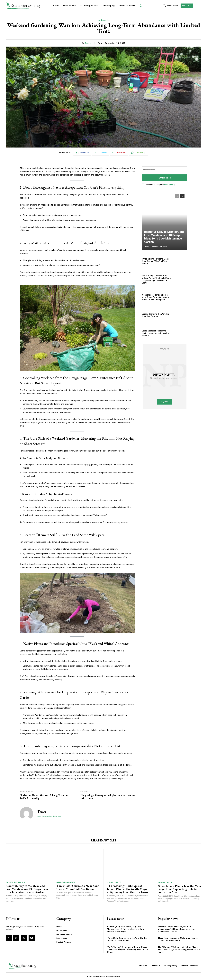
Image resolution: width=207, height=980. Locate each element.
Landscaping (103, 20)
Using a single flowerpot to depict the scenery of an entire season (107, 797)
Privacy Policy (170, 185)
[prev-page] (177, 196)
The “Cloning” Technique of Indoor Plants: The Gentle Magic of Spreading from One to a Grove (156, 279)
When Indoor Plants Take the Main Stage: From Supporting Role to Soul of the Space (155, 297)
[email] (165, 170)
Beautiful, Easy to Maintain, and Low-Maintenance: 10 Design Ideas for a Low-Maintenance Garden (164, 237)
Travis (88, 43)
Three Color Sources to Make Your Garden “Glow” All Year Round (155, 261)
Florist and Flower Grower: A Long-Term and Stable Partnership (44, 797)
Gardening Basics (15, 882)
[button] (141, 6)
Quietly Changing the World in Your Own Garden (155, 315)
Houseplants (114, 882)
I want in (165, 178)
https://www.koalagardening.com (49, 816)
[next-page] (182, 196)
